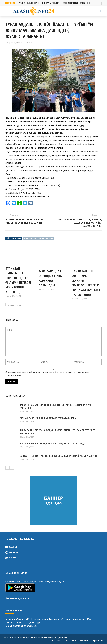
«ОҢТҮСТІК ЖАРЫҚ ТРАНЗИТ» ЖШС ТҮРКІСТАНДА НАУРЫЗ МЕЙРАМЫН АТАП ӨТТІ (58, 456)
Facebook (11, 547)
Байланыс (84, 640)
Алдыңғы (10, 305)
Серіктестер (97, 640)
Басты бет (57, 640)
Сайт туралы (71, 640)
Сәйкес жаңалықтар (14, 238)
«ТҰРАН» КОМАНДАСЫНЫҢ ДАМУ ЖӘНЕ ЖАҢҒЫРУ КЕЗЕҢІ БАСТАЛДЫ (53, 443)
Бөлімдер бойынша (46, 238)
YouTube (11, 558)
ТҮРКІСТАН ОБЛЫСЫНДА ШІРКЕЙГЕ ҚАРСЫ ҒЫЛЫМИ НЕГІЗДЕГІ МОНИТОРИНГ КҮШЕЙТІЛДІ (54, 3)
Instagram (12, 552)
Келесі (20, 305)
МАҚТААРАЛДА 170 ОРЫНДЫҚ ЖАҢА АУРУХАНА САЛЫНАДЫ (48, 418)
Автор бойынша (30, 238)
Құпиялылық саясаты (17, 598)
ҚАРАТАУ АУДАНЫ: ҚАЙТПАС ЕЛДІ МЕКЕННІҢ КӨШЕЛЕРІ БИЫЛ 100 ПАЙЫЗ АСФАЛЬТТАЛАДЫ (80, 223)
